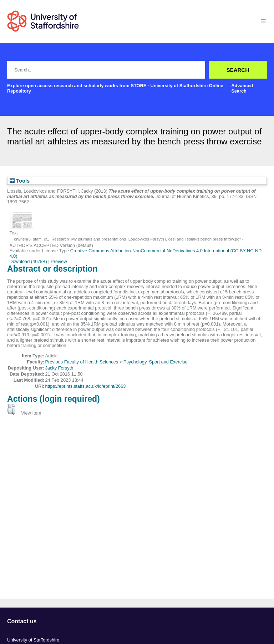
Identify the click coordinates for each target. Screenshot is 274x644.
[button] (11, 409)
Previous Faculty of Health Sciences (82, 362)
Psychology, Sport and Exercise (156, 362)
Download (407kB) (28, 261)
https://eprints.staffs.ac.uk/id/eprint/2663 (85, 386)
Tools (20, 181)
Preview (59, 261)
